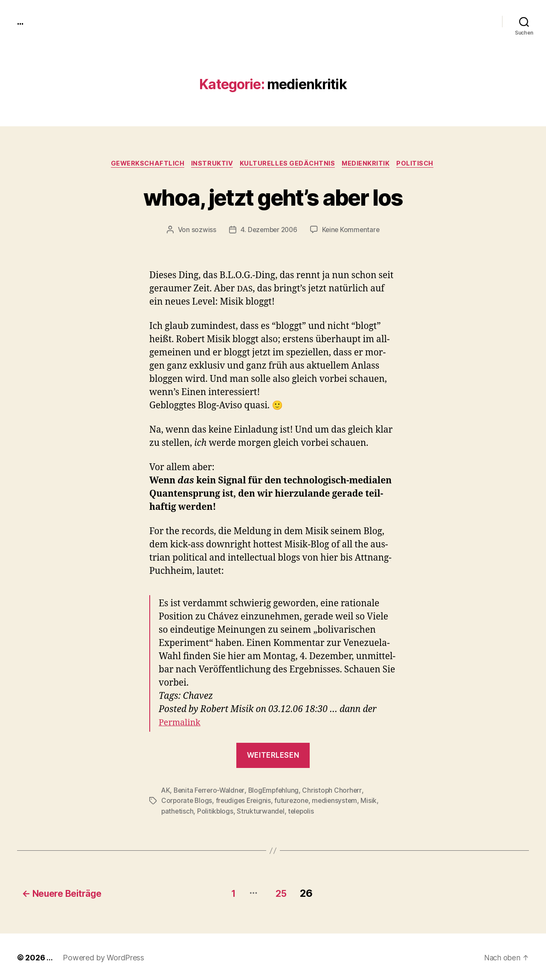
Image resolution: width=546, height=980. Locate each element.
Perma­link (181, 724)
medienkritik (369, 164)
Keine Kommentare (352, 231)
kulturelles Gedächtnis (289, 164)
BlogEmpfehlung (276, 791)
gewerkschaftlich (145, 164)
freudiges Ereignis (245, 801)
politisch (421, 164)
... (21, 21)
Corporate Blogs (187, 801)
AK (166, 791)
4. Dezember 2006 (268, 231)
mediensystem (339, 801)
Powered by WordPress (103, 956)
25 (284, 891)
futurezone (295, 801)
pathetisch (178, 811)
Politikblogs (216, 811)
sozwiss (201, 231)
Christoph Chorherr (336, 791)
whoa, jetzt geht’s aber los (273, 197)
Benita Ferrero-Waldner (211, 791)
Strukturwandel (262, 811)
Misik (374, 801)
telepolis (303, 811)
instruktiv (211, 164)
